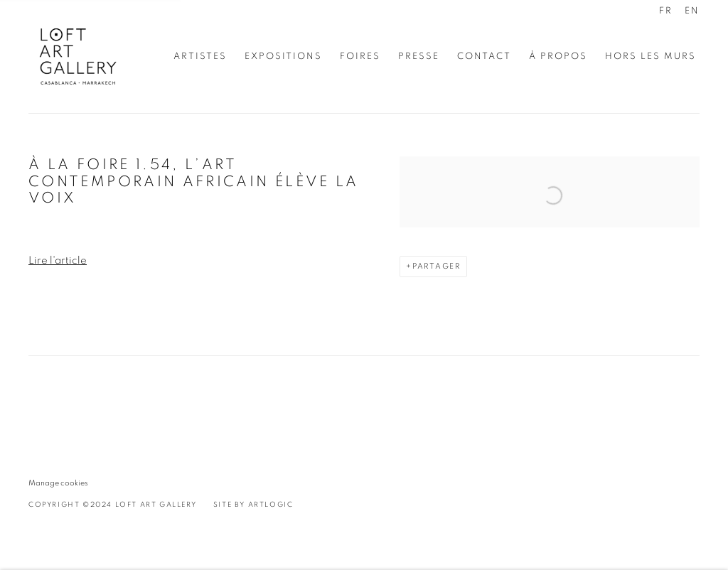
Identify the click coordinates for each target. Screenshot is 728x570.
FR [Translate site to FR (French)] (666, 11)
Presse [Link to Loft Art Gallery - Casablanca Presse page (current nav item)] (419, 57)
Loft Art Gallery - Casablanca (78, 57)
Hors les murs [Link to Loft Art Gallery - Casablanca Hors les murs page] (651, 57)
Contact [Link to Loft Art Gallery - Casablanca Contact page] (484, 57)
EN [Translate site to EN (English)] (692, 11)
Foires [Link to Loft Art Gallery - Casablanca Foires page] (360, 57)
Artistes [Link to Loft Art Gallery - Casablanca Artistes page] (200, 57)
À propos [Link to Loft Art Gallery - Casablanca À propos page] (558, 57)
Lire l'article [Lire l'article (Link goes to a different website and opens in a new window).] (58, 260)
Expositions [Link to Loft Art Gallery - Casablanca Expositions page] (283, 57)
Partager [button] (437, 266)
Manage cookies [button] (58, 483)
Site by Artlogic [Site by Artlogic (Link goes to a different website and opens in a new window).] (253, 505)
